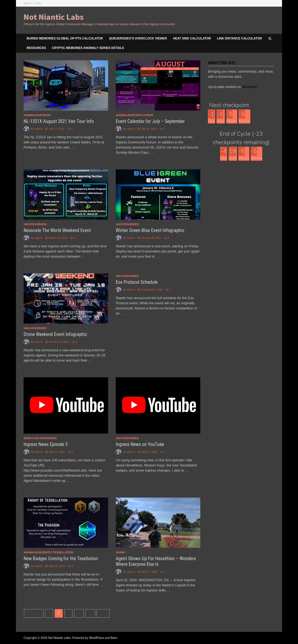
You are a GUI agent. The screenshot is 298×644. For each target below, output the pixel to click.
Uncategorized (35, 224)
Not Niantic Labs (54, 17)
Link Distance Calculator (239, 38)
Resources (36, 48)
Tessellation (63, 552)
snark (120, 552)
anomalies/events (37, 115)
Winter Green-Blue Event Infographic (150, 230)
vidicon (39, 129)
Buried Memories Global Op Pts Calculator (65, 38)
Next (103, 613)
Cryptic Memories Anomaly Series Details (88, 48)
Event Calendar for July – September (150, 121)
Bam (114, 638)
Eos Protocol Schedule (137, 282)
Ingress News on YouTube (140, 444)
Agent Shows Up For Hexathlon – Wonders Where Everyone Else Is (156, 561)
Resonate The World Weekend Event (57, 230)
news (149, 115)
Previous (34, 613)
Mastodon (250, 87)
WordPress (96, 638)
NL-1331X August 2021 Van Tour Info (59, 121)
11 (90, 613)
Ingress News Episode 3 (46, 444)
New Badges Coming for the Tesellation (61, 559)
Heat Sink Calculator (192, 38)
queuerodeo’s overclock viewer (138, 38)
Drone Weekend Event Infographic (55, 334)
